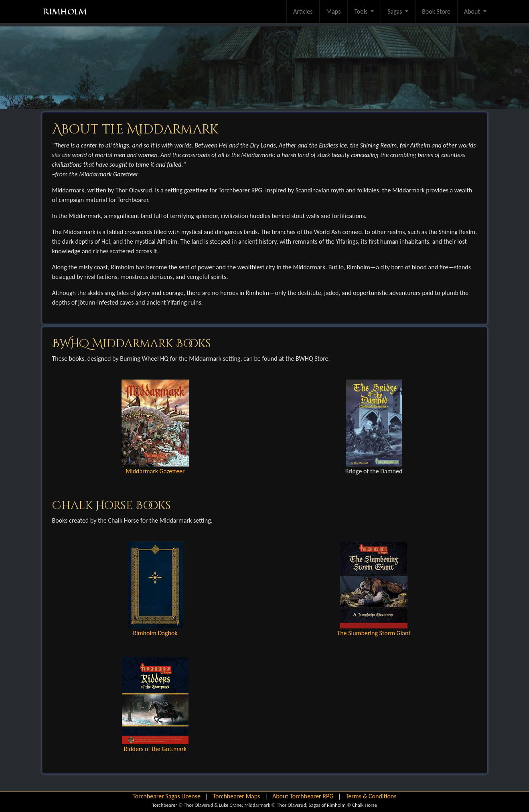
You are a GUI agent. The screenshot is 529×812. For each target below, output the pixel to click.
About (473, 11)
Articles (303, 11)
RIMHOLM (65, 12)
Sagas (395, 11)
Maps (333, 11)
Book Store (436, 11)
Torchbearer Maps (237, 796)
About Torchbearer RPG (303, 796)
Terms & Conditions (371, 796)
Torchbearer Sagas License (166, 796)
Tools (362, 11)
